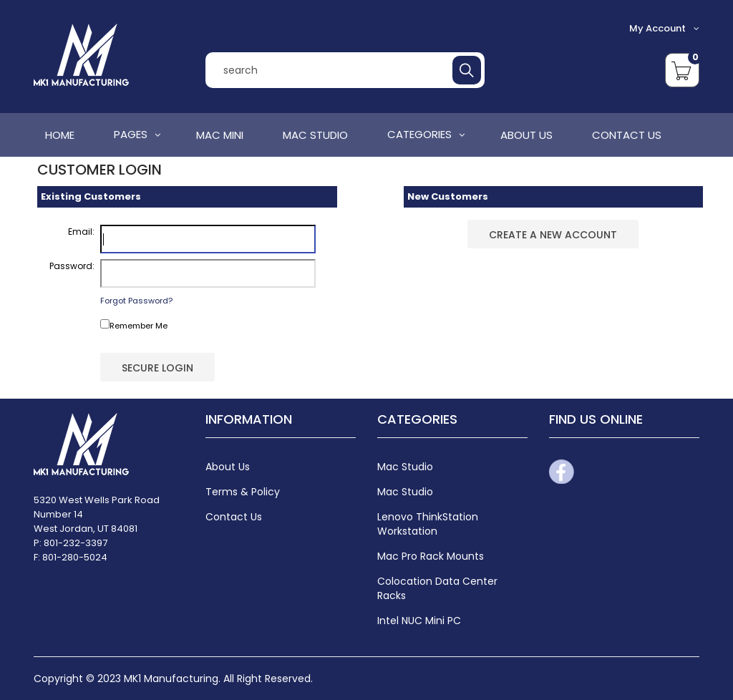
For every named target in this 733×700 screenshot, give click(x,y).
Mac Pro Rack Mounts (431, 556)
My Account (664, 28)
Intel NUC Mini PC (419, 621)
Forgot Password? (136, 301)
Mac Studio (405, 492)
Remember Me (134, 325)
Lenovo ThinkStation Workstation (428, 524)
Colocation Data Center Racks (437, 588)
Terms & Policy (243, 492)
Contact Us (234, 517)
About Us (228, 467)
